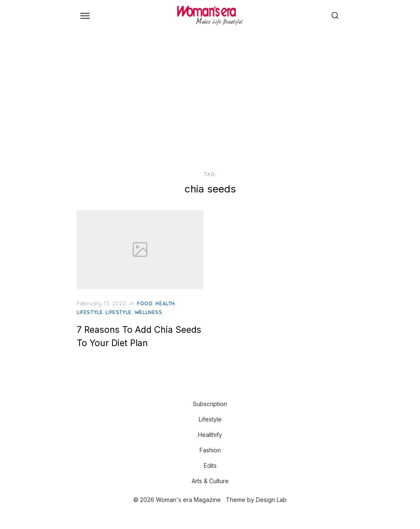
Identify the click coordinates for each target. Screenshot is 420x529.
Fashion (210, 450)
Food (145, 303)
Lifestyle (90, 312)
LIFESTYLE (118, 312)
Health (165, 303)
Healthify (210, 435)
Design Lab (271, 500)
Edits (210, 465)
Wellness (149, 312)
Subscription (210, 404)
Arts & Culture (210, 481)
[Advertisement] (210, 99)
